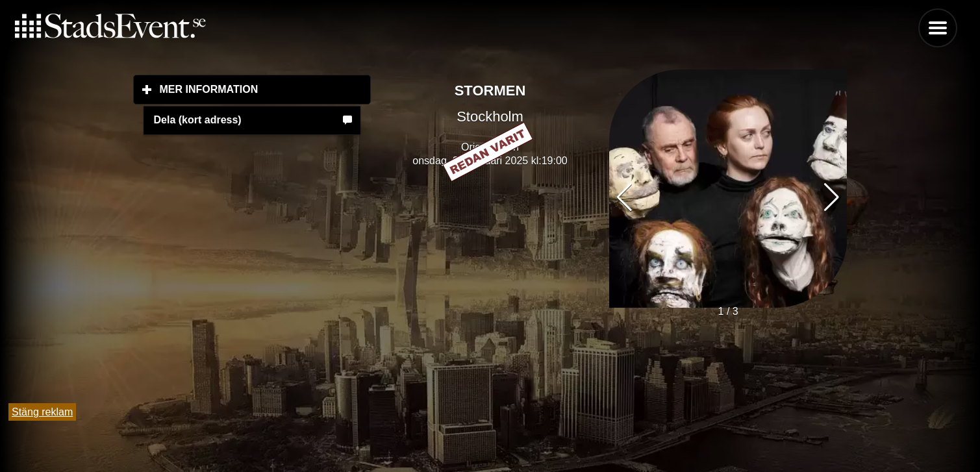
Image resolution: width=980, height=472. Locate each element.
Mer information (266, 89)
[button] (832, 197)
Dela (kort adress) (198, 120)
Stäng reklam (42, 412)
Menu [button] (938, 28)
